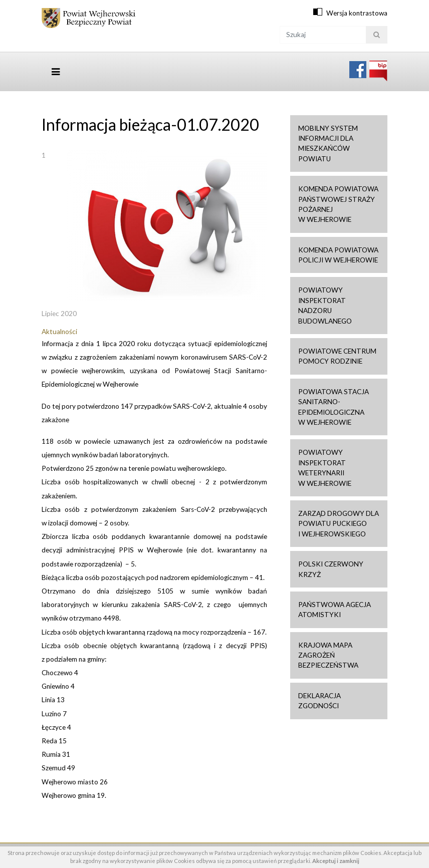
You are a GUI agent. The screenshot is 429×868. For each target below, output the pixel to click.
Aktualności (59, 332)
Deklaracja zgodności (319, 701)
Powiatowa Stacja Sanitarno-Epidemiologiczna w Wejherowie (334, 407)
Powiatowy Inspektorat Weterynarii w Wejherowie (325, 468)
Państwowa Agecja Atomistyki (335, 610)
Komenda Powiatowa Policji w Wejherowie (338, 255)
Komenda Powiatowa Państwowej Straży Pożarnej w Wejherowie (338, 204)
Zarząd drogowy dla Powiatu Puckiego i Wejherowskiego (339, 524)
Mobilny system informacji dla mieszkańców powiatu (328, 143)
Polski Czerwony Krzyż (331, 569)
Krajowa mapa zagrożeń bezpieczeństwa (328, 655)
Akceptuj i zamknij (336, 861)
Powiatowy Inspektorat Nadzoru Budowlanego (325, 305)
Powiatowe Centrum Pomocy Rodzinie (337, 356)
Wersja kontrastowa (357, 13)
